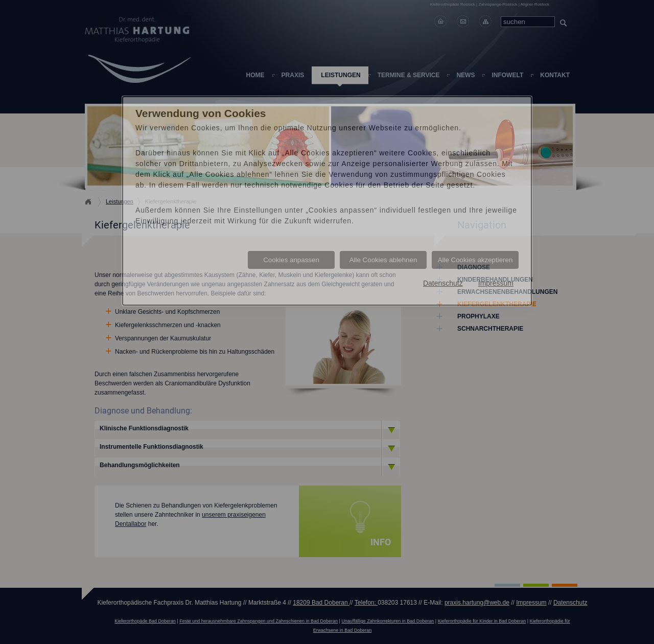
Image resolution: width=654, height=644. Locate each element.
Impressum (496, 283)
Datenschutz (443, 283)
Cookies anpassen (291, 260)
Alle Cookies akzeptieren (475, 260)
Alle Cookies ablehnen (383, 260)
